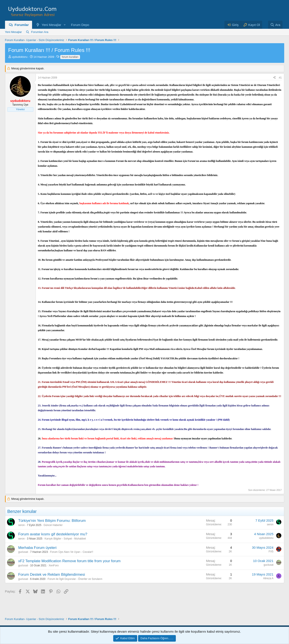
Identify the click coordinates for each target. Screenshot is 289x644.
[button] (65, 25)
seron (22, 525)
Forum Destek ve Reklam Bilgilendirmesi (52, 575)
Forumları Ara (40, 32)
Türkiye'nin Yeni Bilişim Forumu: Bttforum (52, 521)
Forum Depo (80, 25)
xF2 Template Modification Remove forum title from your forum (69, 561)
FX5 (271, 552)
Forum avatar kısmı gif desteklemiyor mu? (53, 534)
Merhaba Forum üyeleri (38, 548)
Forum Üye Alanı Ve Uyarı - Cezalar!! (72, 552)
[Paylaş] (274, 78)
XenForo (54, 565)
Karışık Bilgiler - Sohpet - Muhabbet (65, 539)
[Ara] (275, 25)
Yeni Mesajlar (51, 25)
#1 (280, 78)
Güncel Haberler (53, 525)
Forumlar (22, 25)
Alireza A (268, 578)
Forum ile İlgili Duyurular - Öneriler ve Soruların (75, 579)
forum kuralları (70, 57)
